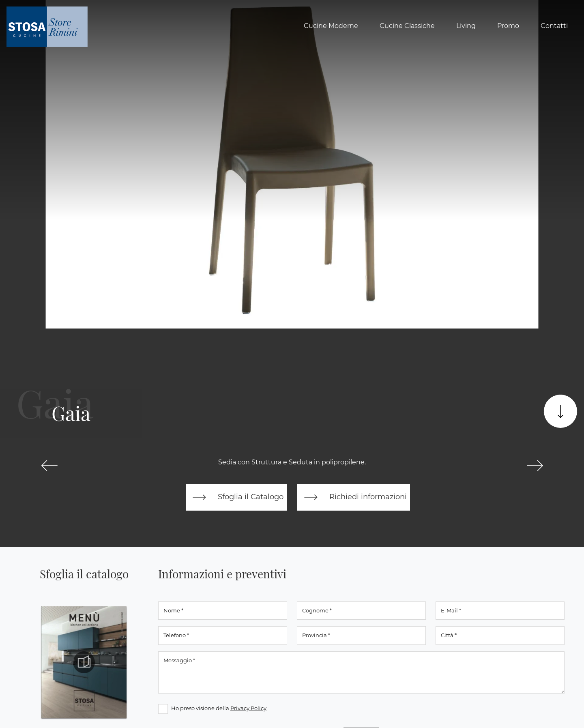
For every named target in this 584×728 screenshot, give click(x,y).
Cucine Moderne (331, 26)
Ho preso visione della (219, 708)
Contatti (554, 26)
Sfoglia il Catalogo (236, 497)
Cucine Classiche (407, 26)
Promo (508, 26)
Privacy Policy (248, 708)
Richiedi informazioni (354, 497)
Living (466, 26)
